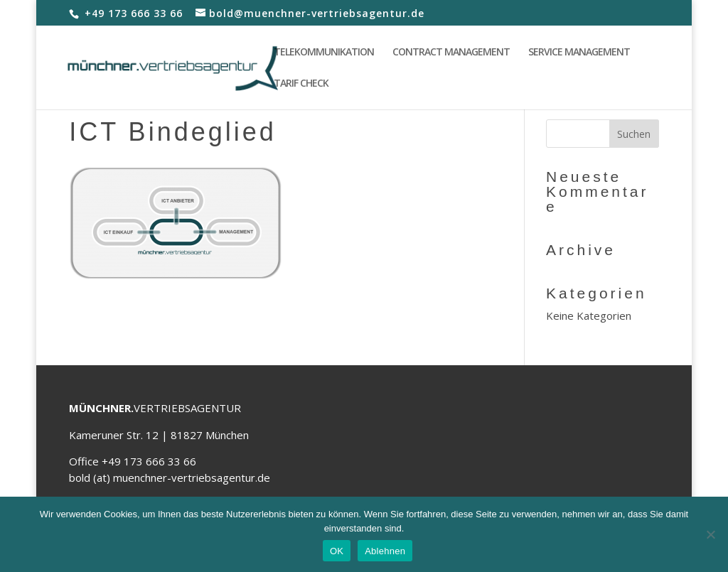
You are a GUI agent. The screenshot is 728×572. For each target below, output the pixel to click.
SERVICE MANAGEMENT (579, 53)
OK (337, 551)
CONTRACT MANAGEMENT (451, 53)
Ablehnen (385, 551)
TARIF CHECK (301, 84)
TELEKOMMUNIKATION (324, 53)
